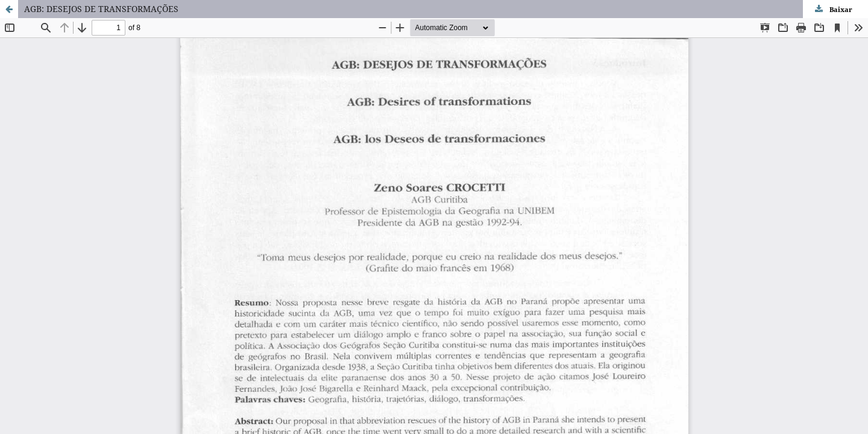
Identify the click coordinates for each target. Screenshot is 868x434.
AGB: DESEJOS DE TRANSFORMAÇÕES (101, 9)
